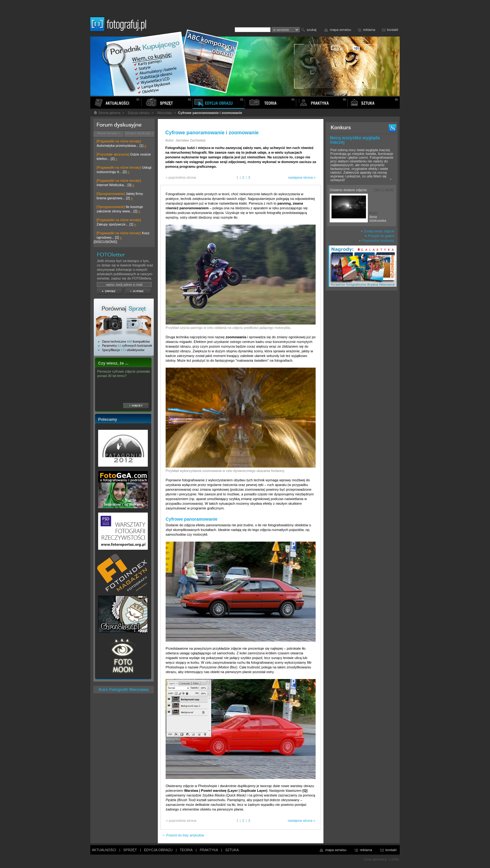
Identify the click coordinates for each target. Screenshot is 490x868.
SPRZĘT (130, 850)
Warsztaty (165, 113)
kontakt (393, 30)
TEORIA (186, 850)
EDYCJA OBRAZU (158, 850)
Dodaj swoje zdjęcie (377, 231)
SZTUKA (232, 850)
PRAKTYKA (209, 850)
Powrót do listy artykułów (183, 835)
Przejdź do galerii (380, 236)
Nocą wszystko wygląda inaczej (355, 140)
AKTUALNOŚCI (104, 850)
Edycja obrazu (139, 113)
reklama (369, 30)
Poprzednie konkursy (377, 241)
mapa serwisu (341, 30)
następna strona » (302, 177)
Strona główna (107, 113)
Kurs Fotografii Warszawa (124, 689)
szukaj (311, 30)
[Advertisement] (362, 392)
